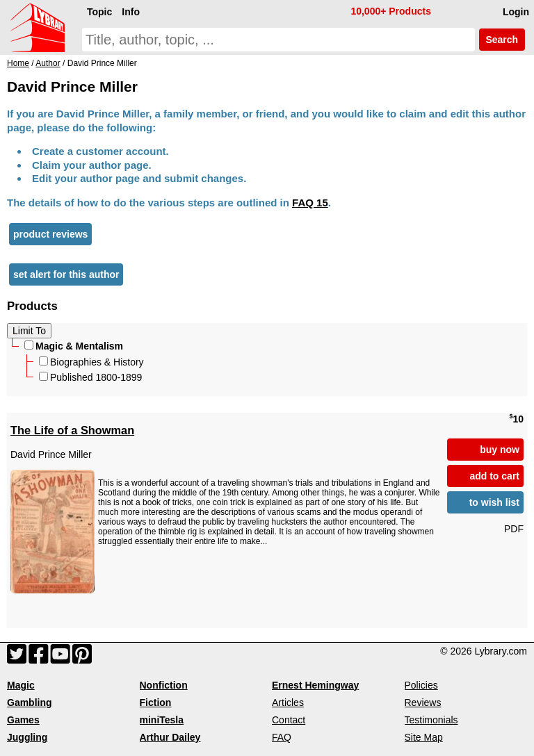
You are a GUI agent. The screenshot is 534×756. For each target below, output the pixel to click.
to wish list (494, 502)
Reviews (423, 702)
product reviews (50, 234)
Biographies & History (91, 362)
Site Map (424, 737)
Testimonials (431, 720)
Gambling (30, 702)
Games (23, 720)
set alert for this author (66, 274)
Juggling (27, 737)
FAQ (282, 737)
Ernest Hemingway (315, 685)
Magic (21, 685)
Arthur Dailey (170, 737)
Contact (289, 720)
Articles (288, 702)
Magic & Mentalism (74, 346)
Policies (421, 685)
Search (502, 40)
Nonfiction (164, 685)
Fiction (156, 702)
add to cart (494, 476)
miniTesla (162, 720)
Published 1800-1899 (90, 377)
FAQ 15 (310, 203)
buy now (500, 450)
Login (516, 12)
